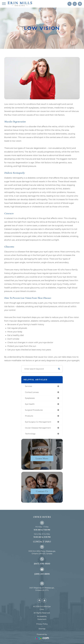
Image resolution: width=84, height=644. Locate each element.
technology (30, 434)
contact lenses (32, 392)
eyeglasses (30, 398)
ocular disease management (38, 428)
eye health (30, 404)
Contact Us (42, 491)
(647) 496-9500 (42, 564)
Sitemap (42, 629)
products (29, 416)
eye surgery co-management (38, 422)
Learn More (42, 458)
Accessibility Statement (42, 618)
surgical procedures (34, 410)
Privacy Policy (42, 624)
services (29, 386)
